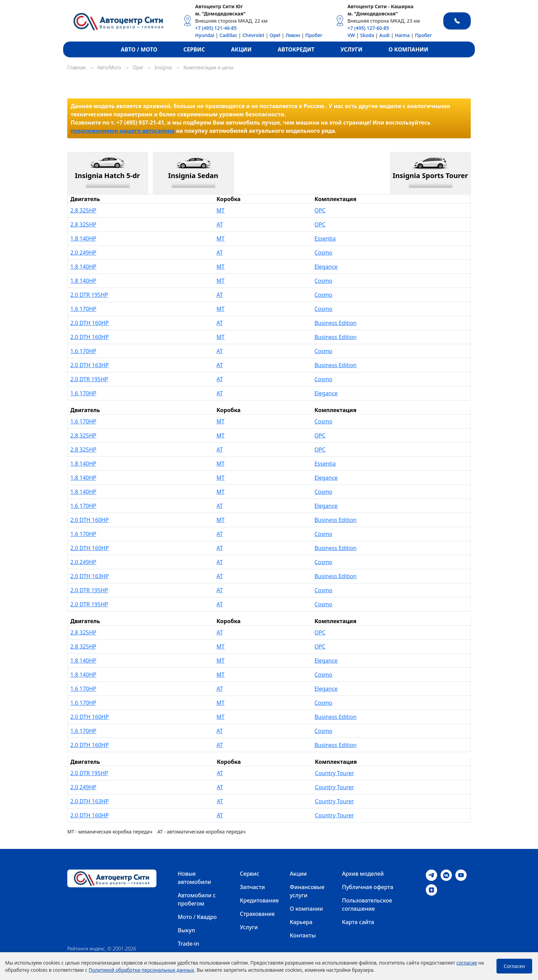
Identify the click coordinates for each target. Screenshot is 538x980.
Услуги (249, 927)
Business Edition (335, 323)
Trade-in (188, 944)
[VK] (446, 875)
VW (351, 35)
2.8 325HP (83, 210)
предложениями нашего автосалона (123, 131)
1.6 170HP (83, 309)
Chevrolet (253, 35)
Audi (384, 35)
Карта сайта (358, 922)
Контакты (303, 935)
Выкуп (186, 930)
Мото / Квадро (197, 917)
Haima (402, 35)
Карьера (301, 922)
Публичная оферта (368, 887)
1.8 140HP (83, 238)
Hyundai (205, 35)
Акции (299, 874)
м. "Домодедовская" (220, 14)
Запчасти (252, 887)
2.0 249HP (83, 253)
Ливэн (293, 35)
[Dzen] (431, 889)
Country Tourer (335, 773)
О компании (307, 909)
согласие (467, 963)
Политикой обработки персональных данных (141, 970)
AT (220, 224)
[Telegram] (431, 875)
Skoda (367, 35)
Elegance (326, 267)
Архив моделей (363, 874)
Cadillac (229, 35)
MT (220, 210)
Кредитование (259, 900)
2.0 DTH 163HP (90, 365)
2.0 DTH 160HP (90, 323)
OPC (320, 210)
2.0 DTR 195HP (89, 295)
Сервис (249, 874)
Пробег (314, 35)
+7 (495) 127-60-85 (368, 28)
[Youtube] (461, 875)
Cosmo (323, 253)
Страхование (257, 914)
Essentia (325, 238)
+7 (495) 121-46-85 (216, 28)
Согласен (514, 966)
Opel (275, 35)
